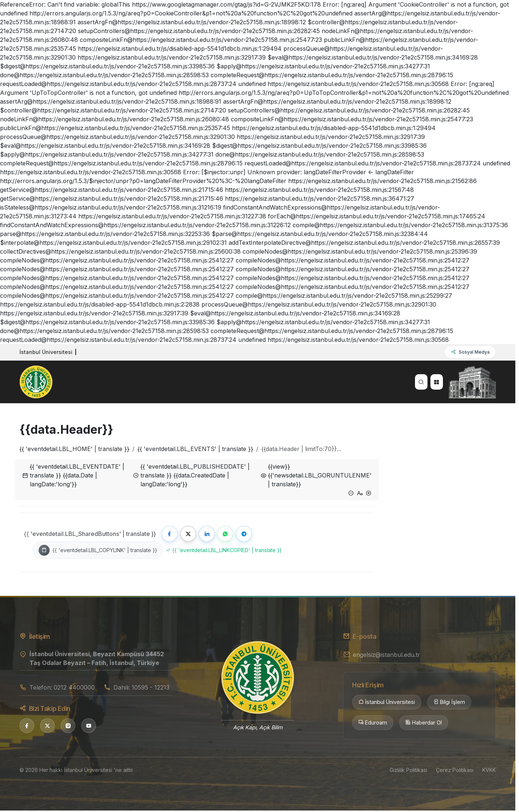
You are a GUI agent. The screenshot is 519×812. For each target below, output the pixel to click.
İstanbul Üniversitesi (387, 704)
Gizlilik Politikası (408, 771)
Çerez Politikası (455, 771)
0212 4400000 (74, 689)
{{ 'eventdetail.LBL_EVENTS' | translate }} (195, 449)
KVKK (489, 771)
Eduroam (373, 724)
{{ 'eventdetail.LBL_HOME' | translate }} (74, 449)
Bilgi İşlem (449, 704)
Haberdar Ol (424, 724)
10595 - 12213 (151, 689)
